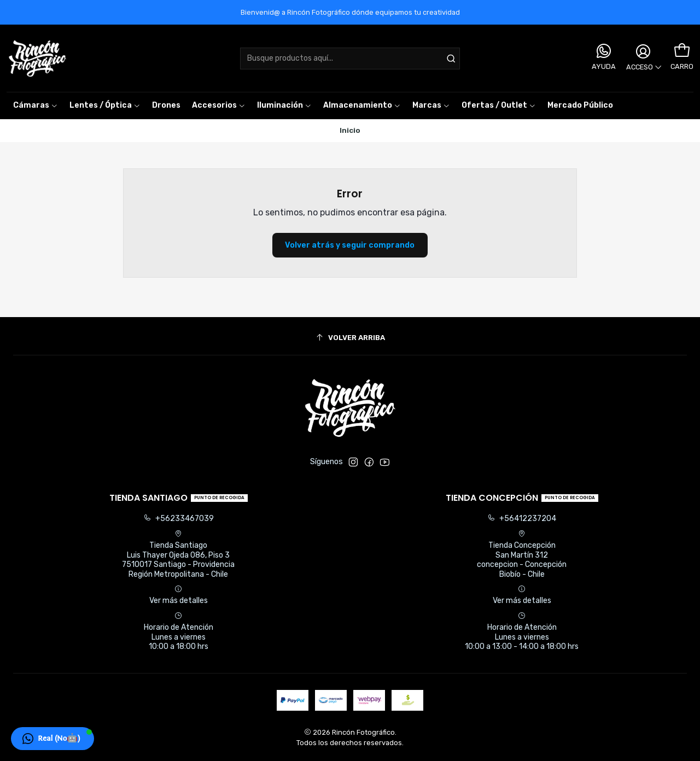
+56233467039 (179, 519)
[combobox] (350, 58)
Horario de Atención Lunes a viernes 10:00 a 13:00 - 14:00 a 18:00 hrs (522, 631)
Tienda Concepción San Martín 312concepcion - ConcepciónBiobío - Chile (522, 554)
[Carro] (682, 51)
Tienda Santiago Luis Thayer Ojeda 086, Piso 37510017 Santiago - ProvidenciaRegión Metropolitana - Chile (178, 554)
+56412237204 (522, 519)
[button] (431, 106)
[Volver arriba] (350, 338)
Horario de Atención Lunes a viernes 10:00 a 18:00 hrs (179, 631)
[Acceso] (643, 58)
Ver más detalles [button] (179, 595)
